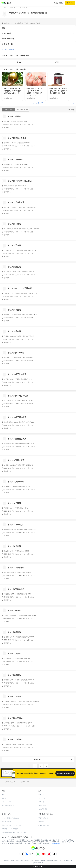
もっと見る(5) (38, 103)
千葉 (4, 69)
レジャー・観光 (7, 802)
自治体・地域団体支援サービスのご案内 (14, 832)
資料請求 (41, 822)
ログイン (70, 3)
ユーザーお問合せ (45, 861)
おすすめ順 (9, 110)
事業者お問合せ (43, 818)
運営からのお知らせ (16, 861)
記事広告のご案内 (44, 825)
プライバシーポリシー (65, 861)
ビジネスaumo (6, 822)
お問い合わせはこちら (57, 844)
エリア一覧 (42, 798)
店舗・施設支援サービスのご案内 (12, 825)
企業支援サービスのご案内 (10, 829)
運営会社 (6, 861)
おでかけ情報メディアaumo (10, 818)
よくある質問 (35, 861)
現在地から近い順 (22, 110)
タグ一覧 (41, 802)
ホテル (4, 795)
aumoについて (39, 863)
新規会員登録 (59, 3)
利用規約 (55, 861)
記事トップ (42, 795)
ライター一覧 (43, 805)
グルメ (4, 798)
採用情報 (27, 861)
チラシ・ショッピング (9, 805)
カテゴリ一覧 (43, 809)
